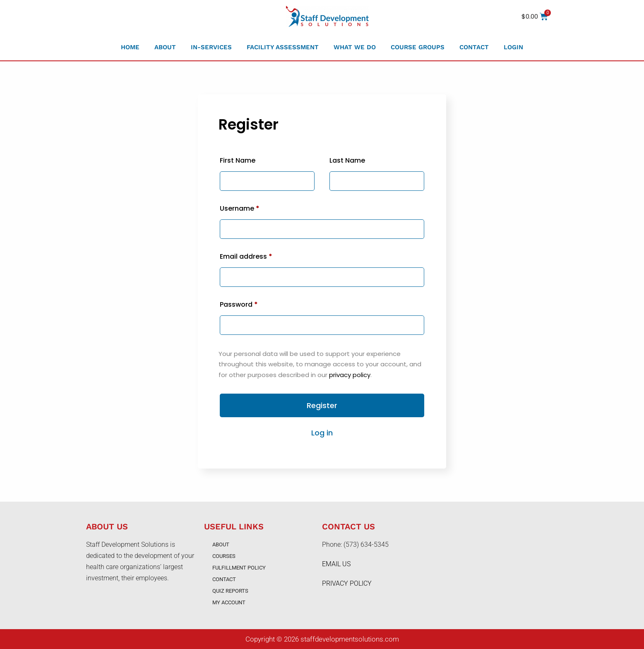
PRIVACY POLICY (347, 583)
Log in (322, 433)
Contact (474, 47)
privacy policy (350, 375)
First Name (238, 160)
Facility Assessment (283, 47)
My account (229, 602)
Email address (246, 256)
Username (240, 208)
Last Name (347, 160)
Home (130, 47)
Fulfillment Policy (239, 568)
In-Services (211, 47)
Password (239, 304)
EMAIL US (336, 564)
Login (513, 47)
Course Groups (418, 47)
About (165, 47)
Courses (224, 556)
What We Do (355, 47)
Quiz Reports (230, 591)
